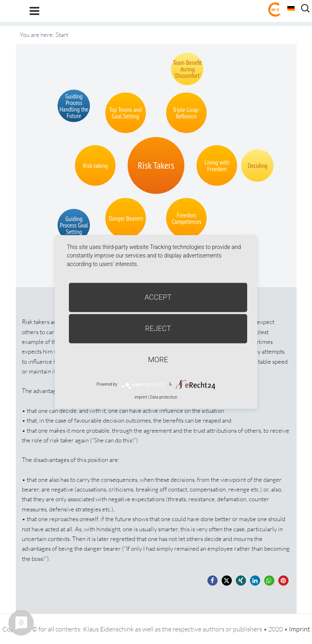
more (158, 360)
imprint (141, 397)
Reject (158, 328)
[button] (213, 581)
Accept (158, 297)
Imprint (299, 629)
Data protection (163, 397)
